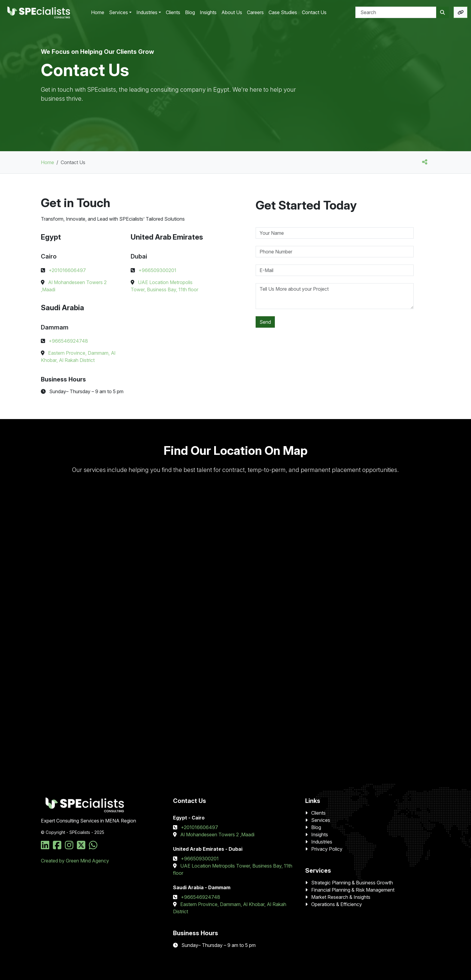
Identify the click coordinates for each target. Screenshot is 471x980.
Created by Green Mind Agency (75, 861)
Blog (316, 827)
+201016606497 (67, 270)
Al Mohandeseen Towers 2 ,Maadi (217, 835)
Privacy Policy (327, 849)
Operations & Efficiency (337, 904)
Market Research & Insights (341, 897)
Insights (320, 835)
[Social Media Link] (46, 847)
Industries (322, 842)
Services (321, 820)
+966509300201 (157, 270)
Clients (318, 813)
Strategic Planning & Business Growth (352, 883)
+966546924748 (68, 341)
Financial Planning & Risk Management (353, 890)
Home (47, 162)
